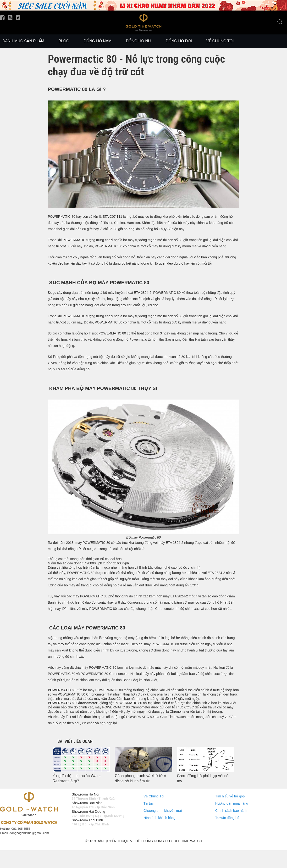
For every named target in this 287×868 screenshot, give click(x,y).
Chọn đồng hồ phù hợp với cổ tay (203, 778)
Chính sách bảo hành (231, 811)
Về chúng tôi (220, 41)
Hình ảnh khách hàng (160, 818)
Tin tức (149, 803)
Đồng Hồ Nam (97, 41)
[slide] (143, 9)
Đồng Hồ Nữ (138, 41)
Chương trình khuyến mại (163, 811)
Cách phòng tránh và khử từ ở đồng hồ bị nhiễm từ (141, 778)
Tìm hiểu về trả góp (230, 796)
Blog (64, 41)
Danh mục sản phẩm (23, 41)
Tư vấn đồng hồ (227, 818)
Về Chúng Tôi (154, 796)
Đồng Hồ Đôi (179, 41)
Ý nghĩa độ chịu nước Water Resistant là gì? (77, 778)
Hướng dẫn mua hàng (232, 803)
